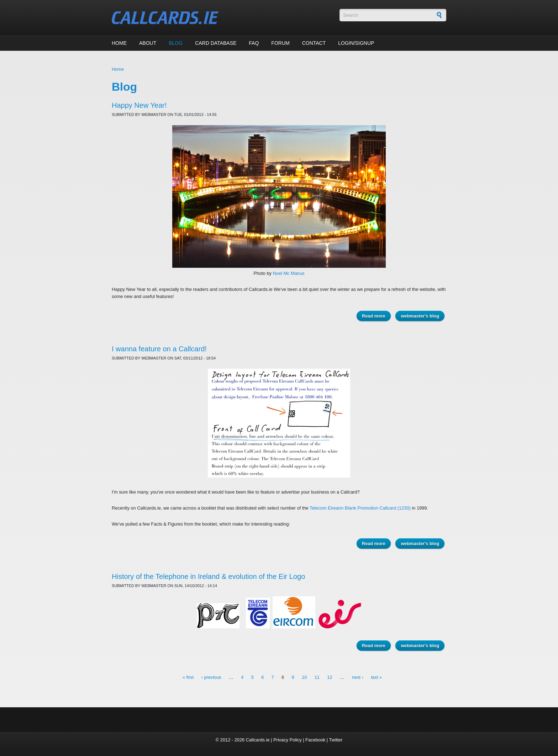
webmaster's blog (420, 316)
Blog (176, 43)
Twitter (336, 740)
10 (304, 678)
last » (376, 678)
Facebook (315, 740)
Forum (280, 43)
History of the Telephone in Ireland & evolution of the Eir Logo (208, 576)
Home (119, 43)
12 (330, 678)
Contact (314, 43)
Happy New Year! (139, 105)
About (148, 43)
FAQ (254, 43)
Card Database (216, 43)
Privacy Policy (288, 740)
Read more (376, 316)
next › (358, 678)
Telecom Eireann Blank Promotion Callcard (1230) (360, 508)
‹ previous (211, 678)
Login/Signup (356, 43)
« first (188, 678)
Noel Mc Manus (289, 273)
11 (317, 678)
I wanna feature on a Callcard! (159, 349)
